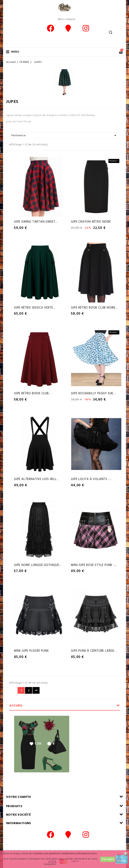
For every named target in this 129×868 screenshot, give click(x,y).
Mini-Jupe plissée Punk (31, 651)
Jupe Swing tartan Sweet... (36, 222)
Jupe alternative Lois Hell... (36, 479)
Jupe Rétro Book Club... (33, 393)
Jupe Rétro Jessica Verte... (35, 308)
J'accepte (108, 859)
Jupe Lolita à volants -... (91, 479)
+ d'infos (122, 859)
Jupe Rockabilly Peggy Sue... (93, 393)
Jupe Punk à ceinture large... (94, 651)
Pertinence (64, 135)
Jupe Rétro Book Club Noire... (94, 308)
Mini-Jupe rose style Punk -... (94, 565)
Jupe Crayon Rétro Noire (91, 222)
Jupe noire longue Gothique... (38, 565)
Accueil (16, 706)
